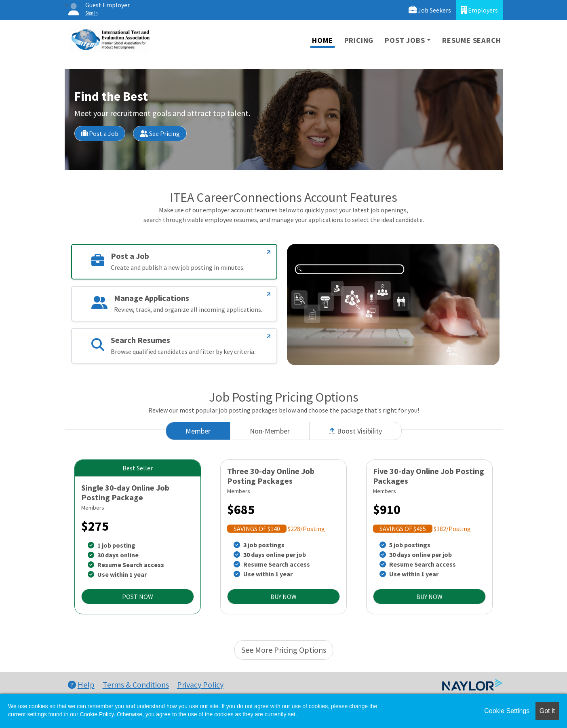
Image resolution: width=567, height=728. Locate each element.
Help (81, 685)
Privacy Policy (200, 685)
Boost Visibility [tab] (355, 431)
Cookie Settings (507, 711)
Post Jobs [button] (405, 40)
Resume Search (471, 40)
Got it (547, 711)
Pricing (359, 40)
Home (322, 40)
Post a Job (100, 133)
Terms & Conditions (136, 685)
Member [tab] (198, 431)
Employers (479, 10)
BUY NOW (283, 597)
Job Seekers (430, 10)
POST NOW (138, 597)
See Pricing (160, 133)
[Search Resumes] (268, 336)
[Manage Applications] (268, 294)
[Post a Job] (268, 252)
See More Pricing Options (284, 650)
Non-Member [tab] (270, 431)
